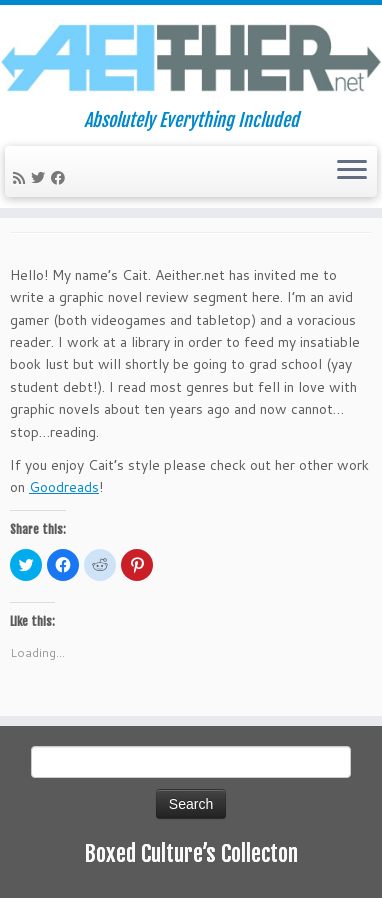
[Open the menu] (352, 172)
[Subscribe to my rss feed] (22, 178)
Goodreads (64, 487)
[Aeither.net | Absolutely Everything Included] (191, 57)
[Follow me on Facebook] (61, 178)
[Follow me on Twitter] (41, 178)
